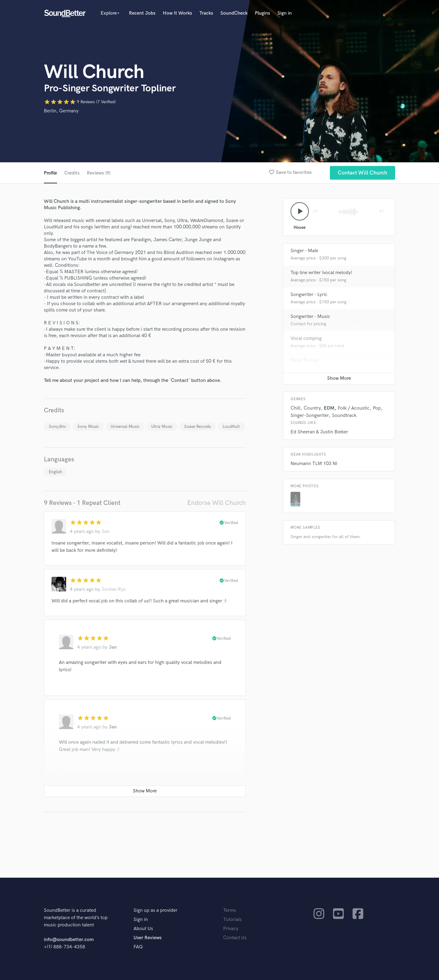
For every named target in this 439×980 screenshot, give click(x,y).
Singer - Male (304, 251)
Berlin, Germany (61, 111)
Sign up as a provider (155, 910)
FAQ (138, 947)
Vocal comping (306, 338)
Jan (105, 532)
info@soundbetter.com (69, 940)
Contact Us (235, 938)
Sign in (285, 13)
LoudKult (231, 427)
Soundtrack (344, 416)
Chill (295, 408)
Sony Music (88, 427)
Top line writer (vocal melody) (321, 273)
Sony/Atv (57, 427)
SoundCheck (234, 13)
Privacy (231, 929)
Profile (50, 173)
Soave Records (198, 427)
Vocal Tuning (304, 360)
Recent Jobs (142, 13)
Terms (230, 910)
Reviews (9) (99, 173)
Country (312, 408)
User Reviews (148, 938)
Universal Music (125, 427)
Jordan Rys (114, 589)
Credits (72, 173)
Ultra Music (162, 427)
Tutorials (232, 920)
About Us (143, 929)
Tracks (206, 13)
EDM (329, 408)
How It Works (177, 13)
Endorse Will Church (216, 503)
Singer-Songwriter (310, 416)
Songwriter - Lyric (309, 295)
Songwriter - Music (310, 317)
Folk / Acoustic (354, 408)
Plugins (262, 13)
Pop (377, 408)
